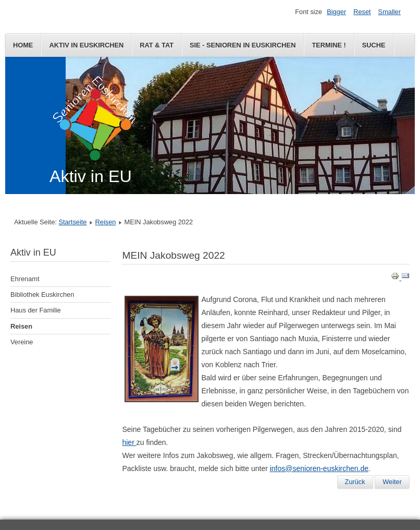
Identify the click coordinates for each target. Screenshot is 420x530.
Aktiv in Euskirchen (86, 45)
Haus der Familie (36, 310)
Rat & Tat (157, 45)
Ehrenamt (25, 279)
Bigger (336, 12)
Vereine (22, 342)
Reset (362, 12)
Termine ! (329, 45)
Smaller (390, 12)
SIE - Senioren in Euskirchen (243, 45)
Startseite (72, 222)
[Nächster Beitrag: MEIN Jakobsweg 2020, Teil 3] (392, 482)
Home (23, 45)
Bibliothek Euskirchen (42, 294)
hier (129, 442)
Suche (374, 45)
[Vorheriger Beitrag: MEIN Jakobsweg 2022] (355, 482)
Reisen (106, 222)
